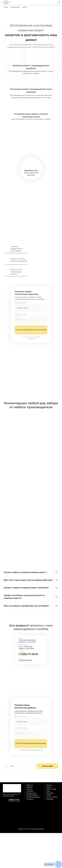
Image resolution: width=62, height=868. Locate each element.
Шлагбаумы (50, 799)
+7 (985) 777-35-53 (28, 654)
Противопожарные (32, 795)
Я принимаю (31, 750)
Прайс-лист (30, 785)
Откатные (29, 789)
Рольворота (30, 799)
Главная (6, 7)
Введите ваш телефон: (21, 314)
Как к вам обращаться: (21, 716)
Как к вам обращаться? (21, 303)
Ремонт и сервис (51, 789)
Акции (48, 791)
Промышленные (31, 793)
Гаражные (29, 787)
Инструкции (50, 793)
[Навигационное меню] (59, 3)
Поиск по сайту (47, 766)
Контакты (49, 785)
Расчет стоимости (52, 797)
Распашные (30, 791)
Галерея (49, 787)
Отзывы (49, 795)
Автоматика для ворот (33, 797)
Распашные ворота (15, 7)
